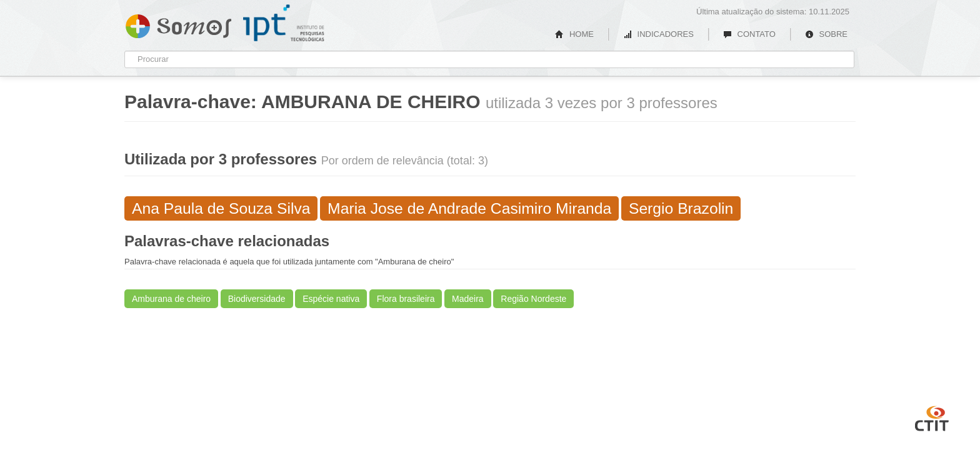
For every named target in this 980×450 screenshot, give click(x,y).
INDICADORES (658, 34)
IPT (284, 23)
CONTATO (749, 34)
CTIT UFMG (932, 417)
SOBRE (826, 34)
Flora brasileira (406, 299)
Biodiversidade (257, 299)
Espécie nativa (331, 299)
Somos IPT (178, 24)
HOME (574, 34)
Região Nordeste (533, 299)
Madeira (468, 299)
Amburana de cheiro (171, 299)
